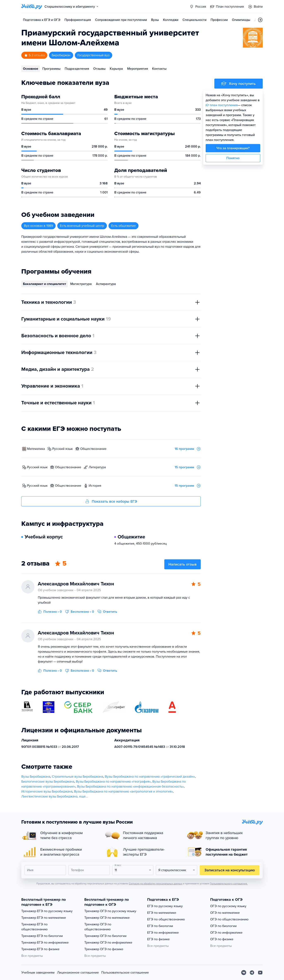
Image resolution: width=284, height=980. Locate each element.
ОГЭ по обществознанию (229, 919)
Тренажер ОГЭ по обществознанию (98, 927)
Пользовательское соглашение (125, 973)
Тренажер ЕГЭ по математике (44, 918)
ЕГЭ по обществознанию (166, 919)
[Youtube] (260, 973)
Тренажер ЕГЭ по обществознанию (34, 927)
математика (36, 449)
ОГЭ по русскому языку (228, 906)
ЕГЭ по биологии (160, 926)
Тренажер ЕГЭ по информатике (45, 943)
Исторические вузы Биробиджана (47, 791)
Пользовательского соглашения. (229, 884)
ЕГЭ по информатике (163, 933)
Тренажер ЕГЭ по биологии (42, 936)
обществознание (93, 449)
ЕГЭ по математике (162, 913)
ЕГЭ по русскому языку (165, 906)
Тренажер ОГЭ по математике (107, 918)
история (95, 486)
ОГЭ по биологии (223, 926)
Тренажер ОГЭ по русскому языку (110, 911)
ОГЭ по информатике (226, 933)
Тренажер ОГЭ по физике (104, 949)
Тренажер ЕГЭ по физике (40, 949)
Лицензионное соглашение (78, 973)
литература (97, 467)
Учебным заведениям (38, 973)
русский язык (63, 449)
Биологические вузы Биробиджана (48, 782)
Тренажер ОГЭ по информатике (108, 943)
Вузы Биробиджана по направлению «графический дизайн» (150, 777)
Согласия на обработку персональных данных (156, 884)
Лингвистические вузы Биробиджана (49, 796)
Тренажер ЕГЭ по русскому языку (47, 911)
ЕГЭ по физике (158, 939)
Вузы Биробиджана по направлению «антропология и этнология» (123, 791)
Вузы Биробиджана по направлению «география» (113, 782)
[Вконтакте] (244, 973)
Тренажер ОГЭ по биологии (105, 936)
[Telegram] (252, 973)
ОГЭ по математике (225, 913)
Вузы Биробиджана (36, 777)
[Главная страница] (32, 7)
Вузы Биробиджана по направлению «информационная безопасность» (130, 787)
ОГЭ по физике (222, 939)
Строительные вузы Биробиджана (78, 777)
